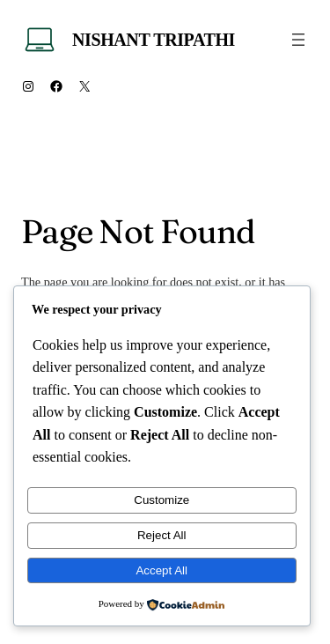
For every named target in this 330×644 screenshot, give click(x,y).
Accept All (161, 570)
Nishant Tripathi (154, 40)
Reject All (162, 535)
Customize (161, 500)
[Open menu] (298, 40)
